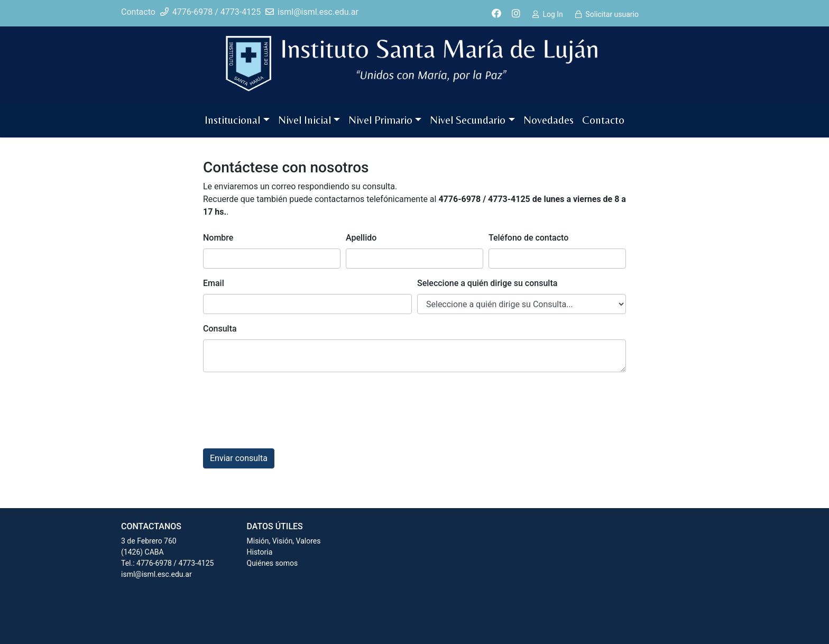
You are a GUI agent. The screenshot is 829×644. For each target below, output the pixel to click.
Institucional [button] (232, 120)
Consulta (220, 329)
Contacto (603, 120)
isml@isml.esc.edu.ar (156, 574)
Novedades (549, 120)
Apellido (361, 238)
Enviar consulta (239, 458)
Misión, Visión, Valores (284, 541)
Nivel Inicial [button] (305, 120)
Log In (552, 14)
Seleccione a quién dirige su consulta (487, 283)
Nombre (218, 238)
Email (214, 283)
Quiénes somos (273, 563)
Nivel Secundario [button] (468, 120)
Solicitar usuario (612, 14)
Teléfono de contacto (528, 238)
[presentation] (283, 401)
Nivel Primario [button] (380, 120)
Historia (260, 552)
